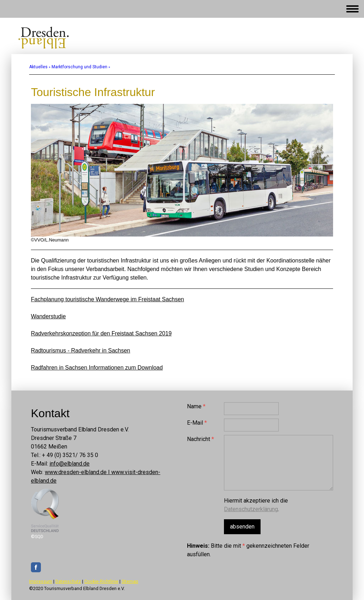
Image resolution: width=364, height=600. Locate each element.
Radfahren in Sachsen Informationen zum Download (97, 368)
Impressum (41, 581)
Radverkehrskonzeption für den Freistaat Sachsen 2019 (101, 333)
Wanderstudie (48, 316)
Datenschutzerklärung (251, 509)
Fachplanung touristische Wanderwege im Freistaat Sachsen (108, 299)
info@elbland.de (69, 464)
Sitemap (130, 581)
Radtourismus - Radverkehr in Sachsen (81, 351)
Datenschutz (68, 581)
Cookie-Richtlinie (101, 581)
